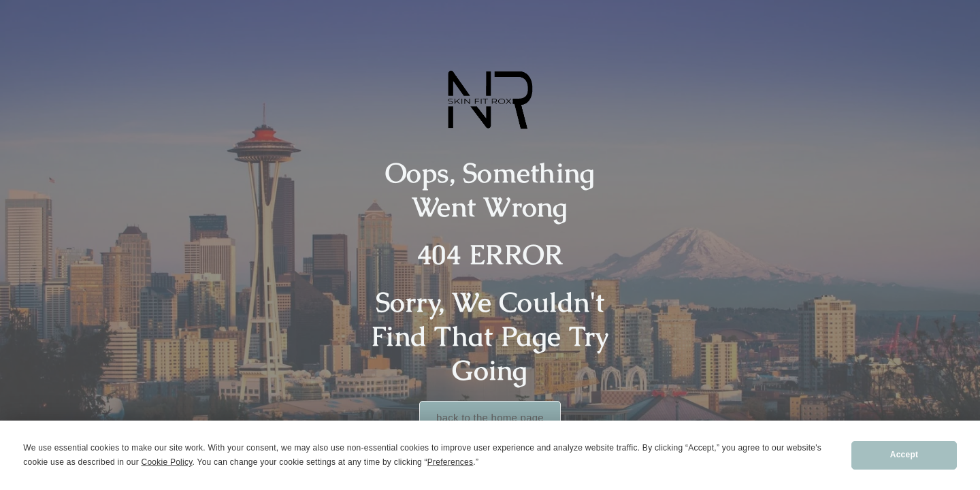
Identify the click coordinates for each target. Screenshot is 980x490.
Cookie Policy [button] (167, 462)
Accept (904, 455)
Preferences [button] (450, 462)
